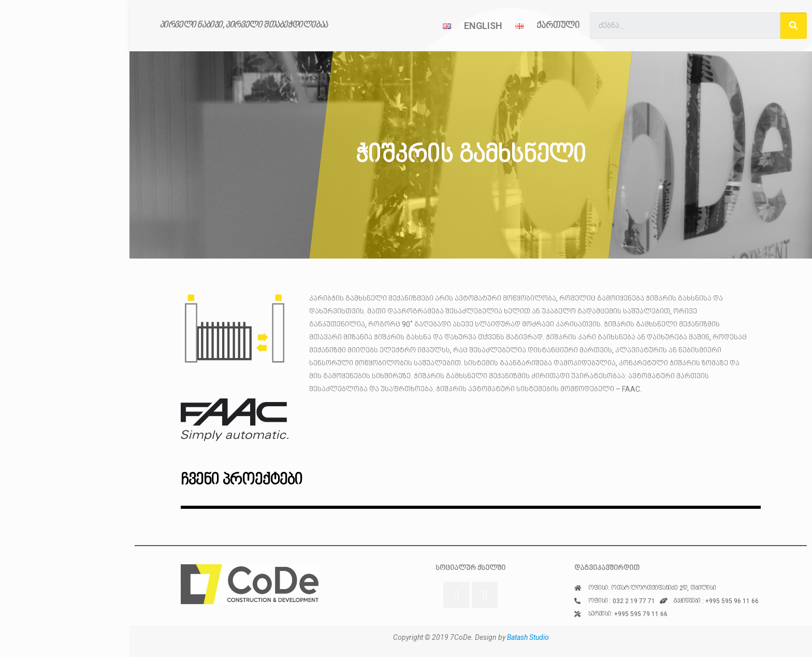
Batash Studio (528, 637)
